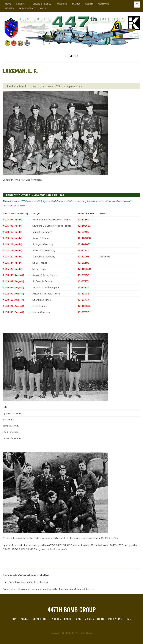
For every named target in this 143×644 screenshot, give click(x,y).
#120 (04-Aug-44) (13, 287)
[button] (72, 56)
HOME (8, 4)
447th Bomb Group (72, 610)
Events (89, 4)
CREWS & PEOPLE (42, 4)
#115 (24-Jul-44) (13, 263)
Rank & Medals (27, 8)
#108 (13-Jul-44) (13, 232)
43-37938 (83, 294)
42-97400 (83, 232)
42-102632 (84, 226)
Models (10, 8)
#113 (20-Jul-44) (13, 257)
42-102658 (84, 238)
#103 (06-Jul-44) (13, 220)
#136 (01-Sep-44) (13, 312)
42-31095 (83, 257)
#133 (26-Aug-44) (13, 306)
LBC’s (43, 8)
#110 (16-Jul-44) (13, 244)
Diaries (76, 4)
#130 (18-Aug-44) (13, 300)
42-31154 (83, 220)
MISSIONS (62, 4)
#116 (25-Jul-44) (13, 269)
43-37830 (83, 250)
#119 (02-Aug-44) (13, 281)
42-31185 (83, 263)
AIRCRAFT (21, 4)
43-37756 (83, 275)
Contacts (104, 4)
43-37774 (83, 281)
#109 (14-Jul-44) (13, 238)
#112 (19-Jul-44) (13, 250)
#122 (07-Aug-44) (13, 294)
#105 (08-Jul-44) (13, 226)
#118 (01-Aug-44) (13, 275)
